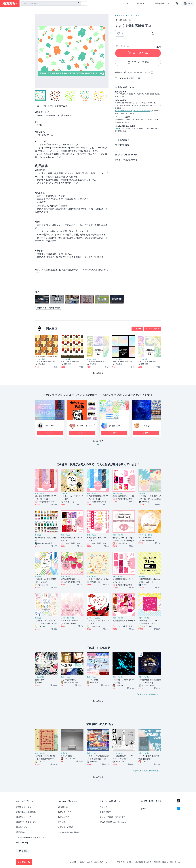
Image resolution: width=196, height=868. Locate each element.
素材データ (120, 15)
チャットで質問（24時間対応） (113, 817)
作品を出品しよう (162, 3)
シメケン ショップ (86, 426)
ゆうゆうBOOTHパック (142, 111)
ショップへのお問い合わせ (126, 160)
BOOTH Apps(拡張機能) (26, 812)
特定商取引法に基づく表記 (126, 155)
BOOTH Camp (22, 843)
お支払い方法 (123, 145)
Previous (37, 51)
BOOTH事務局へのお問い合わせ (113, 822)
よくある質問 (105, 812)
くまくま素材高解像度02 (45, 361)
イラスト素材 (134, 15)
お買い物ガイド (64, 812)
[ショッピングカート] (177, 3)
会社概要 (73, 862)
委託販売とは (22, 832)
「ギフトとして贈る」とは (129, 78)
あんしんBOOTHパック (123, 111)
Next (106, 51)
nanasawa (50, 426)
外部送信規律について (143, 862)
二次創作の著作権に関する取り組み (31, 837)
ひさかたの (114, 426)
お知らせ (103, 807)
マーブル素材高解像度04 (96, 361)
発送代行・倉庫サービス (26, 822)
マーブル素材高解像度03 (122, 361)
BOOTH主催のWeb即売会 (69, 832)
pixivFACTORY (120, 128)
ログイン (127, 3)
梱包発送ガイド (23, 827)
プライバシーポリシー (125, 862)
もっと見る (98, 444)
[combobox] (51, 3)
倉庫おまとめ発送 (65, 827)
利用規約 (82, 862)
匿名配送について (24, 817)
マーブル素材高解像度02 (148, 361)
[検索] (78, 4)
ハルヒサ (145, 426)
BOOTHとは (143, 3)
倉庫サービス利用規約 (95, 862)
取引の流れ (122, 140)
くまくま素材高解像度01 (71, 361)
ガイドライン (110, 862)
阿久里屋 (52, 328)
